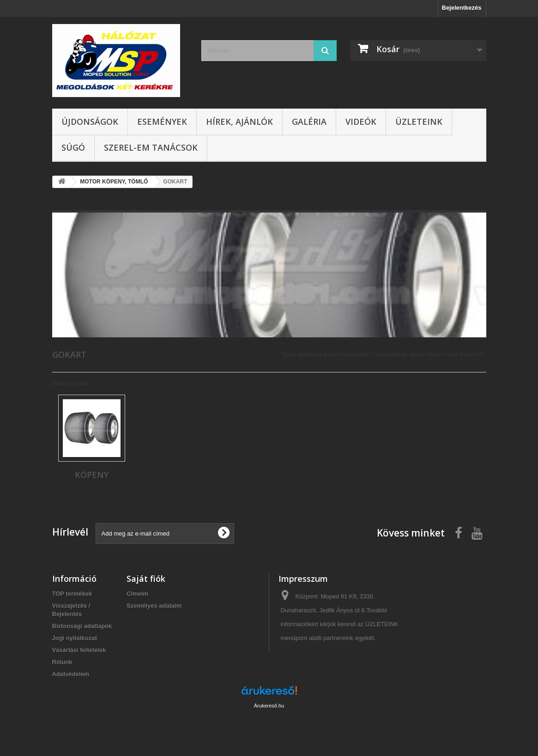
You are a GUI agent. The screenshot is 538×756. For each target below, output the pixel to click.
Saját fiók (146, 579)
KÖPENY (92, 475)
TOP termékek (72, 594)
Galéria (309, 122)
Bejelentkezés (462, 8)
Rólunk (62, 662)
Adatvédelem (71, 674)
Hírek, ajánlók (239, 122)
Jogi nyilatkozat (75, 638)
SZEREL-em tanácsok (151, 147)
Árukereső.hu (269, 706)
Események (162, 122)
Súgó (73, 147)
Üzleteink (419, 122)
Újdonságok (90, 122)
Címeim (137, 594)
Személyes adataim (154, 606)
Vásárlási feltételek (79, 650)
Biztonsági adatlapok (82, 626)
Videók (361, 122)
